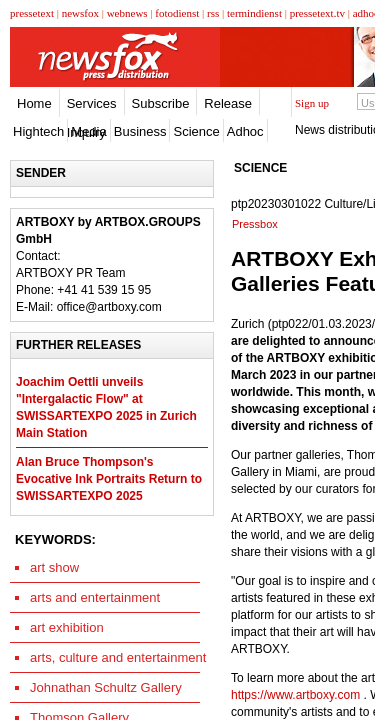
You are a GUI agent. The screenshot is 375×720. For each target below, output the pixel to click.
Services (92, 103)
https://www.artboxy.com (295, 695)
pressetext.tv (317, 13)
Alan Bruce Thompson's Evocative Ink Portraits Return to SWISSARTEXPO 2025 (109, 479)
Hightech (38, 131)
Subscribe (161, 103)
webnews (127, 13)
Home (34, 103)
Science (196, 131)
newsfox (80, 13)
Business (140, 131)
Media (88, 131)
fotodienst (177, 13)
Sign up (312, 103)
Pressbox (255, 224)
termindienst (254, 13)
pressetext (32, 13)
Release (228, 103)
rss (213, 13)
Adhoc (245, 131)
